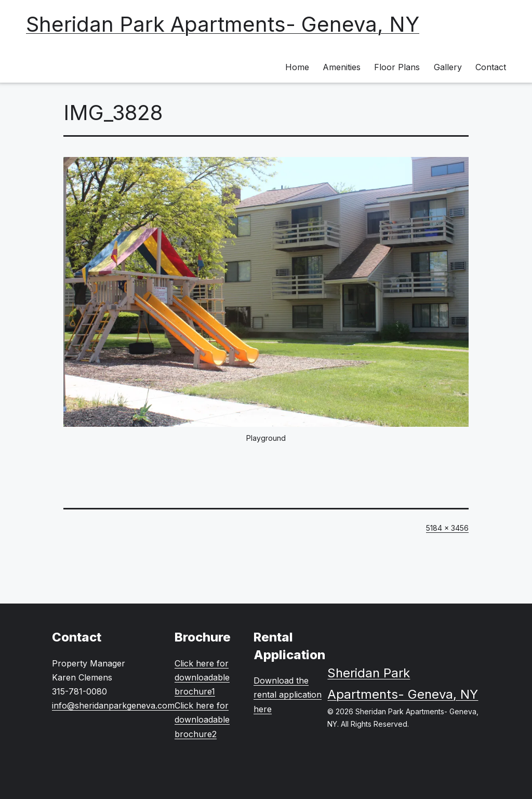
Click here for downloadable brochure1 (202, 677)
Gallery (448, 67)
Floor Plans (397, 67)
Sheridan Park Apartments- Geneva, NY (223, 24)
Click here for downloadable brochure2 (202, 719)
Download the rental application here (288, 695)
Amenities (342, 67)
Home (297, 67)
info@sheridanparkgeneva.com (113, 705)
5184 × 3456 (447, 528)
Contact (491, 67)
